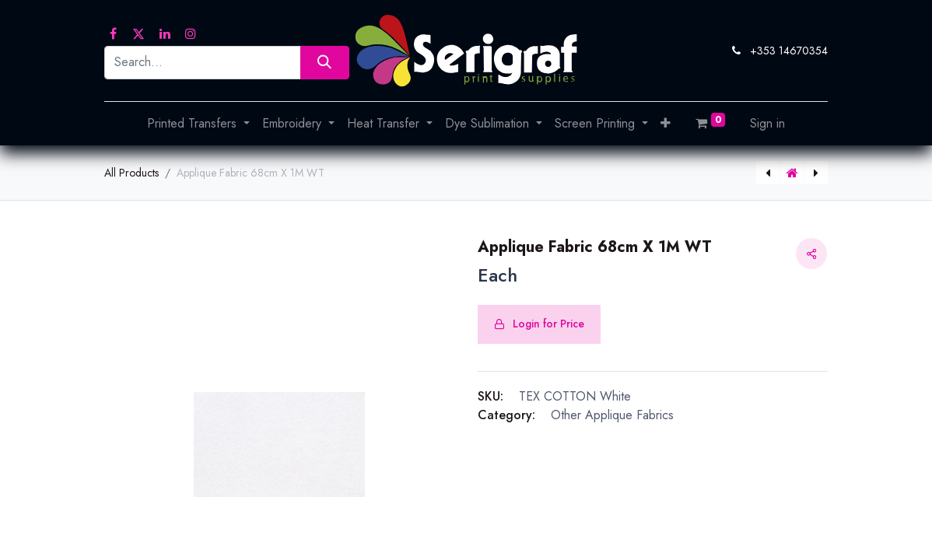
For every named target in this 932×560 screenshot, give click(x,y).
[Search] (325, 63)
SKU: (491, 396)
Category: (506, 415)
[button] (666, 124)
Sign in (767, 123)
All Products (131, 173)
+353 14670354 (789, 51)
